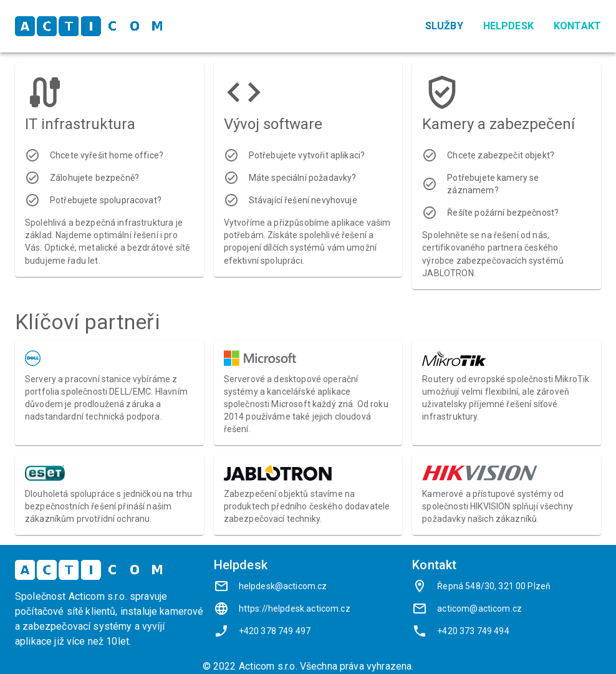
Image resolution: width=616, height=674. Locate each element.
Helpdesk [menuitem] (508, 26)
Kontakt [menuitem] (577, 26)
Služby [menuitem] (444, 26)
